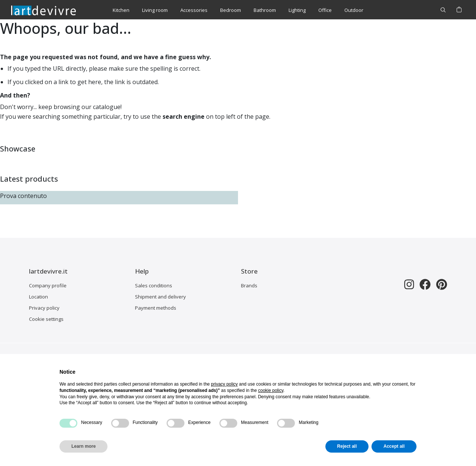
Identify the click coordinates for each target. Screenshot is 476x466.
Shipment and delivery (160, 297)
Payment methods (156, 308)
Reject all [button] (347, 446)
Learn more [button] (83, 446)
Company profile (48, 285)
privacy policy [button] (224, 384)
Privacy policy (44, 308)
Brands (249, 285)
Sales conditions (154, 285)
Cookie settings (46, 319)
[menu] (238, 10)
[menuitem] (121, 10)
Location (38, 297)
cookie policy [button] (271, 390)
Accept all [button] (394, 446)
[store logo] (44, 10)
